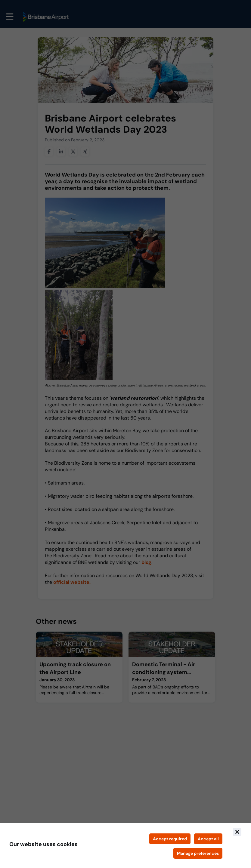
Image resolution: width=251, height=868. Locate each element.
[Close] (237, 832)
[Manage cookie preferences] (198, 853)
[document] (125, 845)
